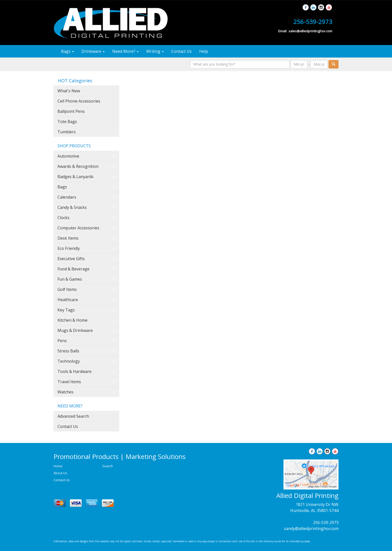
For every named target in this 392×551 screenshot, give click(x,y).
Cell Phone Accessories (79, 101)
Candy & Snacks (72, 207)
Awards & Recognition (78, 166)
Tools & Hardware (74, 371)
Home (58, 466)
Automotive (68, 156)
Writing (155, 51)
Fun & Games (70, 279)
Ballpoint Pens (71, 111)
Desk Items (68, 238)
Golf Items (67, 289)
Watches (65, 392)
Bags (67, 51)
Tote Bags (67, 122)
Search (108, 466)
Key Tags (66, 310)
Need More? (125, 51)
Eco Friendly (69, 248)
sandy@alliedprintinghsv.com (311, 528)
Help (204, 51)
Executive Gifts (71, 259)
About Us (60, 473)
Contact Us (181, 51)
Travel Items (69, 382)
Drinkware (93, 51)
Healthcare (68, 300)
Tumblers (67, 132)
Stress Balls (68, 351)
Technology (69, 361)
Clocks (63, 218)
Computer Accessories (78, 228)
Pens (62, 341)
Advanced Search (73, 416)
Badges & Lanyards (75, 177)
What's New (69, 91)
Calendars (67, 197)
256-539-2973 (326, 522)
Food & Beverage (73, 269)
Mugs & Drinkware (75, 330)
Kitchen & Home (72, 320)
